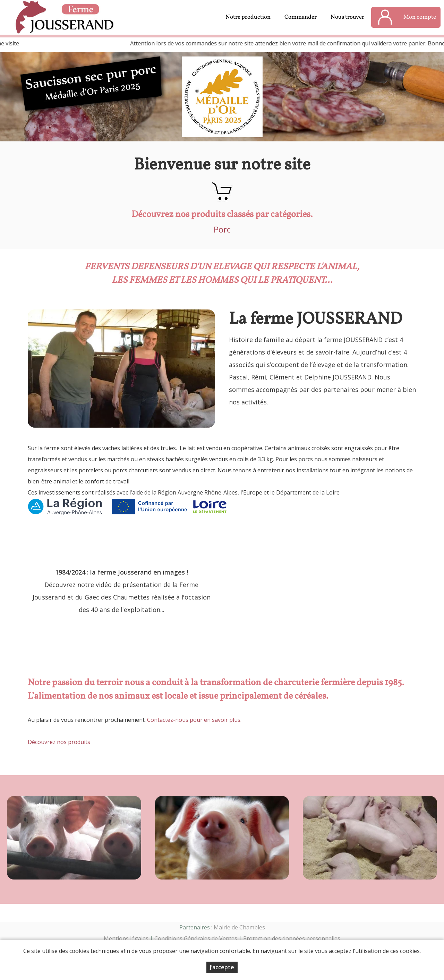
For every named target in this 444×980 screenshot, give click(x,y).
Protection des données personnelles (292, 938)
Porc (222, 229)
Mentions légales (126, 938)
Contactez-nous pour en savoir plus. (194, 720)
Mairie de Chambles (239, 927)
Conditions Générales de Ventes (196, 938)
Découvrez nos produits (59, 742)
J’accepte (222, 967)
